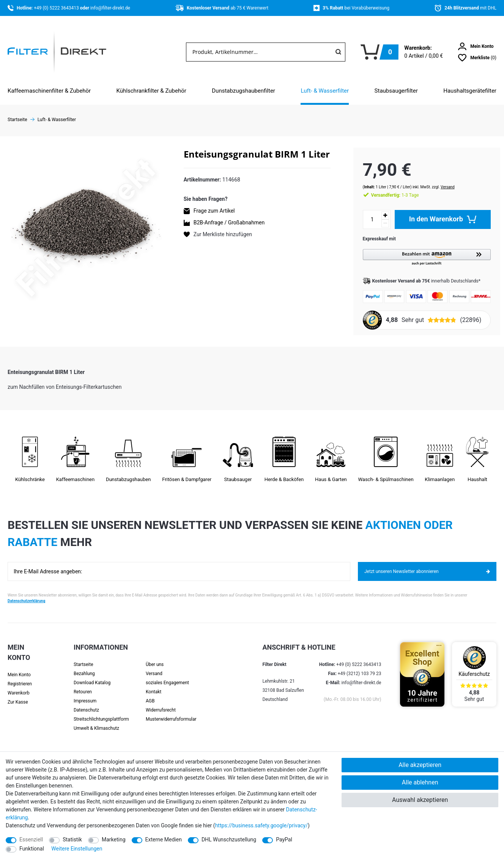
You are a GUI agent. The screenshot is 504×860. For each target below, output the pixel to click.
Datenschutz (86, 703)
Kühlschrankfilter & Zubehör (151, 91)
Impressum (85, 694)
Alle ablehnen (420, 782)
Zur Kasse (18, 695)
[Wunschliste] (477, 58)
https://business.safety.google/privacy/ (261, 825)
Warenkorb (19, 686)
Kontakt (154, 685)
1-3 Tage (387, 188)
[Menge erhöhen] (378, 208)
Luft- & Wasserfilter (325, 91)
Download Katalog (92, 675)
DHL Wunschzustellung (229, 839)
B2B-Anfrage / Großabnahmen (229, 222)
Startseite (83, 657)
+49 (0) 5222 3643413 (57, 8)
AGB (150, 694)
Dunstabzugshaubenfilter (243, 91)
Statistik (72, 839)
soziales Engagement (167, 675)
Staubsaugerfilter (396, 91)
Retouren (83, 685)
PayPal (284, 839)
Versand (440, 179)
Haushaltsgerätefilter (470, 91)
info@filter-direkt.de (110, 8)
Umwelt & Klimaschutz (96, 721)
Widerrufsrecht (161, 703)
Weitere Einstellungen (77, 849)
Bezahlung (84, 666)
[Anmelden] (476, 46)
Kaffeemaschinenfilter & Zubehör (49, 91)
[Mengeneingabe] (365, 212)
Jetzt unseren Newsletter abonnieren (427, 564)
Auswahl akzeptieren (420, 800)
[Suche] (338, 52)
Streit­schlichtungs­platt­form (101, 712)
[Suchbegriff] (259, 52)
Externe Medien (164, 839)
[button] (423, 250)
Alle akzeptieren (420, 765)
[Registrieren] (25, 677)
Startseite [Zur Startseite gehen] (17, 120)
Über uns (155, 657)
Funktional (32, 849)
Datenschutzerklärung (26, 594)
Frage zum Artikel (214, 211)
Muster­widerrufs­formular (171, 712)
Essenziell (31, 839)
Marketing (114, 839)
